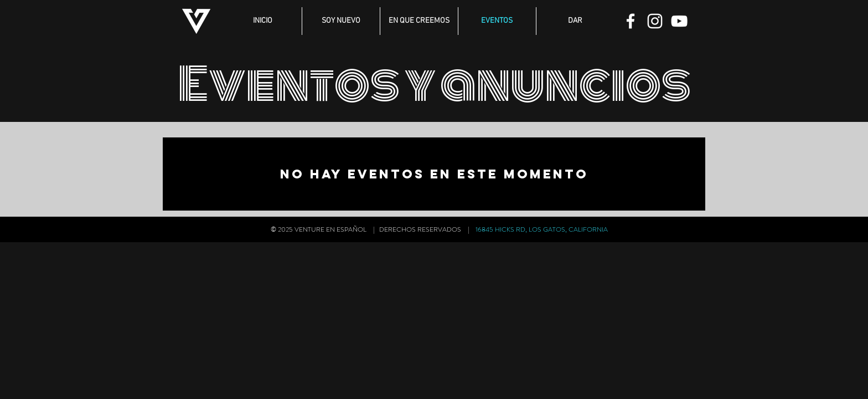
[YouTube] (679, 21)
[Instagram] (655, 21)
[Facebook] (631, 21)
